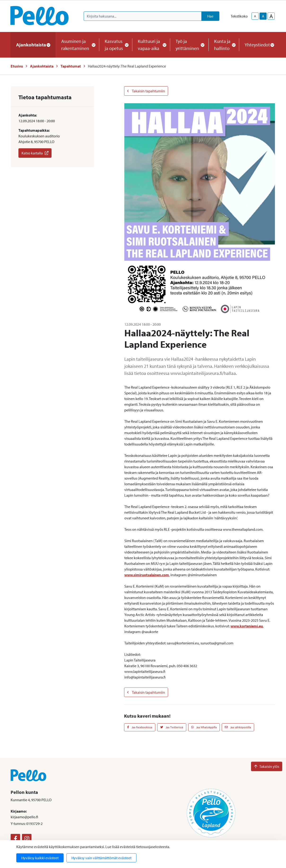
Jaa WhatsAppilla (204, 727)
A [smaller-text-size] (255, 16)
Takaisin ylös (267, 766)
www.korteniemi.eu (247, 626)
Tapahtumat (71, 66)
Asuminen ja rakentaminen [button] (77, 45)
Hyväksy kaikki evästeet (40, 858)
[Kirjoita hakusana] (143, 16)
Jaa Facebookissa (140, 727)
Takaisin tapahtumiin (146, 91)
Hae (210, 16)
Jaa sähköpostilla (238, 727)
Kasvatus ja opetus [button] (116, 45)
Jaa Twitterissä (172, 727)
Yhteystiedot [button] (259, 45)
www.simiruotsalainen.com (147, 575)
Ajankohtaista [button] (33, 45)
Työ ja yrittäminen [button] (189, 45)
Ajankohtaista (42, 66)
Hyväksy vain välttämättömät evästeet (101, 858)
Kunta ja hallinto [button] (224, 45)
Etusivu (17, 66)
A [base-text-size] (263, 16)
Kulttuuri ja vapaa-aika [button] (151, 45)
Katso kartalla (35, 153)
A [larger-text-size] (271, 16)
